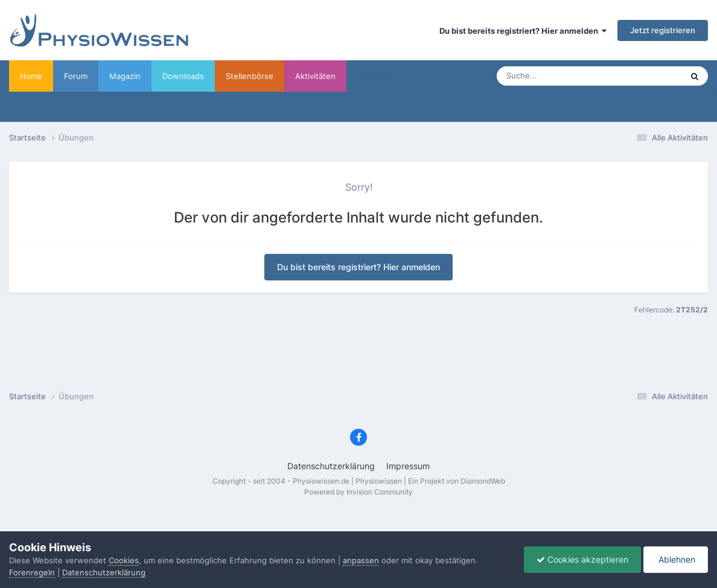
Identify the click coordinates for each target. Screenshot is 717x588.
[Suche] (565, 76)
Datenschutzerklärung (331, 466)
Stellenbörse (250, 76)
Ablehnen (676, 559)
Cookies (124, 560)
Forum (76, 76)
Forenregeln (32, 572)
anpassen (361, 560)
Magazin (125, 76)
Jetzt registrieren (663, 30)
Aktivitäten (315, 76)
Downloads (183, 76)
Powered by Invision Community (358, 492)
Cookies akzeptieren (582, 559)
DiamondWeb (483, 481)
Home (31, 76)
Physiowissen (379, 481)
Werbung (374, 76)
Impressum (408, 466)
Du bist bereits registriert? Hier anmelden (523, 31)
